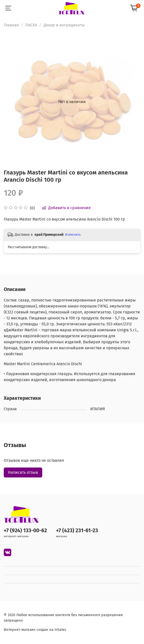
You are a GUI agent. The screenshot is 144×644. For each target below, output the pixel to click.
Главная (11, 25)
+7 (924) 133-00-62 (25, 531)
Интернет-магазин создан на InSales (35, 630)
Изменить (73, 235)
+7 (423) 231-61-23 (77, 531)
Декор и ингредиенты (64, 25)
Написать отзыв (23, 472)
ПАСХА (31, 25)
